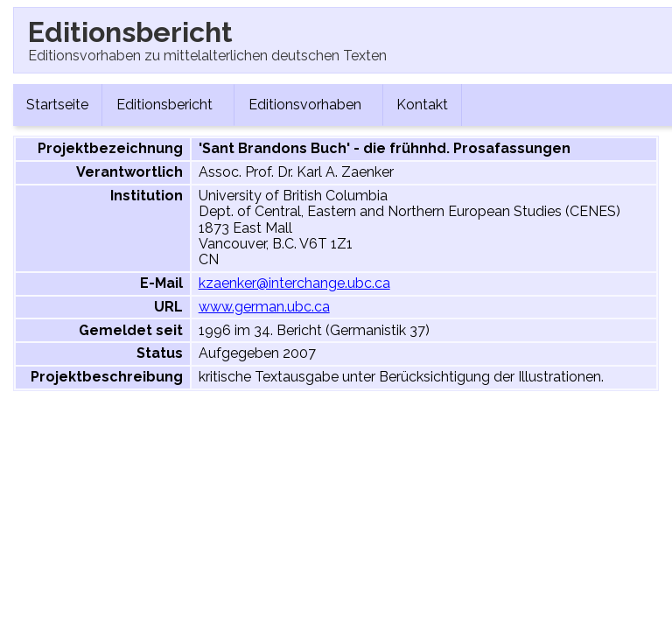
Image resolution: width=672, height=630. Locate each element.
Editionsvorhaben (308, 105)
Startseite (57, 105)
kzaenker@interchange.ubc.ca (294, 283)
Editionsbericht (168, 105)
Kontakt (422, 105)
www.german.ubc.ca (264, 307)
